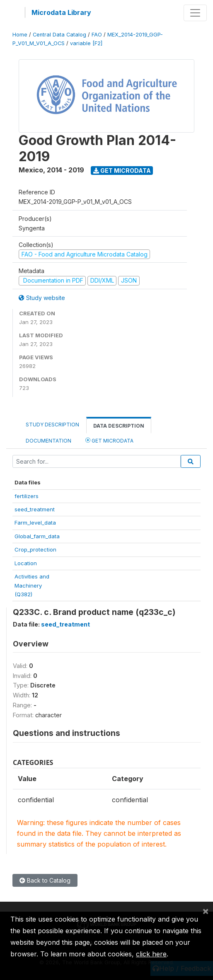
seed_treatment (35, 509)
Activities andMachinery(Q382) (32, 585)
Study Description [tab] (52, 425)
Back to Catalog (45, 880)
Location (26, 563)
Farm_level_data (35, 523)
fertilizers (27, 496)
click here (151, 954)
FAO (97, 35)
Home (20, 35)
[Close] (206, 911)
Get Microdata (122, 171)
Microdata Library (61, 12)
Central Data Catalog (59, 35)
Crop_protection (35, 549)
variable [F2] (86, 43)
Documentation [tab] (48, 441)
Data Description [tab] (119, 426)
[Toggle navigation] (195, 13)
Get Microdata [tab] (109, 440)
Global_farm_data (37, 536)
